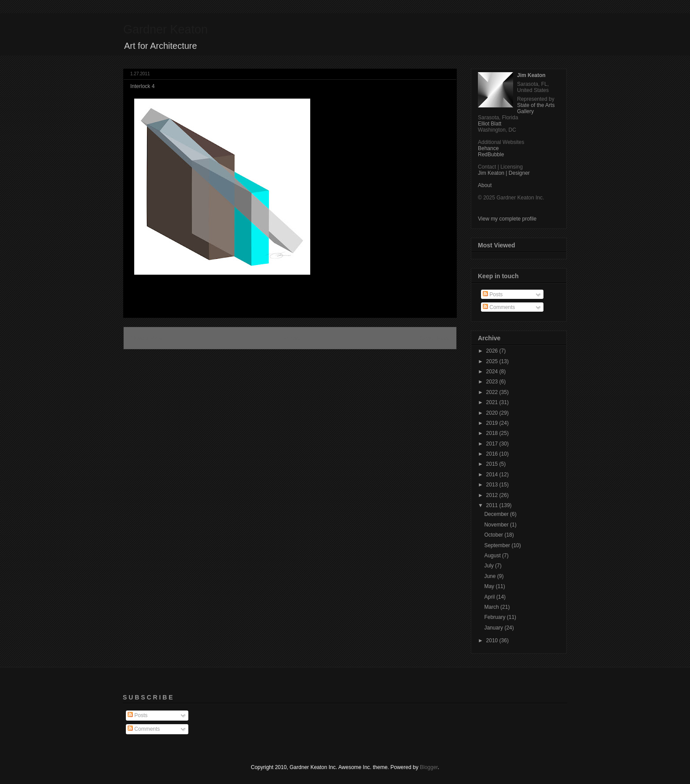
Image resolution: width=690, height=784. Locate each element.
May (490, 586)
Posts (493, 294)
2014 (493, 475)
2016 (493, 454)
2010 (493, 640)
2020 (493, 413)
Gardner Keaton (165, 29)
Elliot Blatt (490, 124)
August (493, 556)
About (485, 185)
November (497, 525)
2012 (493, 495)
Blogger (429, 767)
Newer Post (147, 338)
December (497, 514)
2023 (493, 382)
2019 (493, 423)
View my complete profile (507, 219)
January (494, 628)
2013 (493, 485)
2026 (493, 351)
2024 (493, 372)
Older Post (435, 338)
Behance (488, 148)
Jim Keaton (531, 75)
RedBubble (491, 155)
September (498, 545)
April (490, 597)
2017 (493, 444)
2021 (493, 402)
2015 (493, 464)
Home (291, 338)
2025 (493, 361)
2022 (493, 392)
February (495, 617)
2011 (493, 505)
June (490, 576)
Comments (499, 307)
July (490, 566)
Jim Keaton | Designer (504, 173)
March (492, 607)
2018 (493, 433)
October (494, 535)
